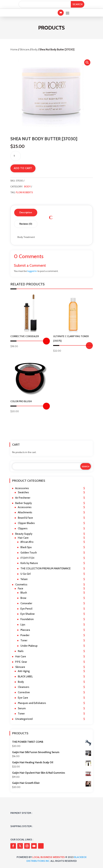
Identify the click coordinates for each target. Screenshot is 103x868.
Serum (22, 708)
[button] (87, 62)
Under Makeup (29, 646)
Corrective (24, 692)
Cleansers (24, 687)
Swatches (23, 492)
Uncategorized (24, 719)
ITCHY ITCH (27, 558)
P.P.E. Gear (21, 662)
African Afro (27, 542)
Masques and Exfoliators (32, 703)
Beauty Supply (24, 534)
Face (21, 589)
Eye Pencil (26, 609)
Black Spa (26, 547)
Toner (24, 640)
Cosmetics (21, 585)
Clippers (23, 528)
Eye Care (23, 698)
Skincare (24, 50)
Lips (23, 625)
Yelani (24, 579)
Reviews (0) (26, 224)
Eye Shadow (28, 614)
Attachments (25, 512)
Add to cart (23, 168)
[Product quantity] (16, 156)
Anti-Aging (24, 671)
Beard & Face (25, 518)
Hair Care (23, 538)
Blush (24, 593)
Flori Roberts (24, 192)
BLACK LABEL (25, 676)
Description (26, 212)
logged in (32, 271)
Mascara (25, 630)
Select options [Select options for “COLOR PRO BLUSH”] (46, 406)
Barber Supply (24, 503)
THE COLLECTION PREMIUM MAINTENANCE (46, 568)
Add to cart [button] (89, 346)
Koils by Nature (29, 563)
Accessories (22, 488)
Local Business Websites (49, 857)
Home (14, 50)
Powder (25, 635)
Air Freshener (23, 498)
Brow (23, 598)
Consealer (26, 603)
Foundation (27, 619)
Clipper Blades (26, 523)
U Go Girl (26, 574)
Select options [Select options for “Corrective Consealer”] (46, 341)
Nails (21, 651)
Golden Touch (29, 553)
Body (34, 50)
